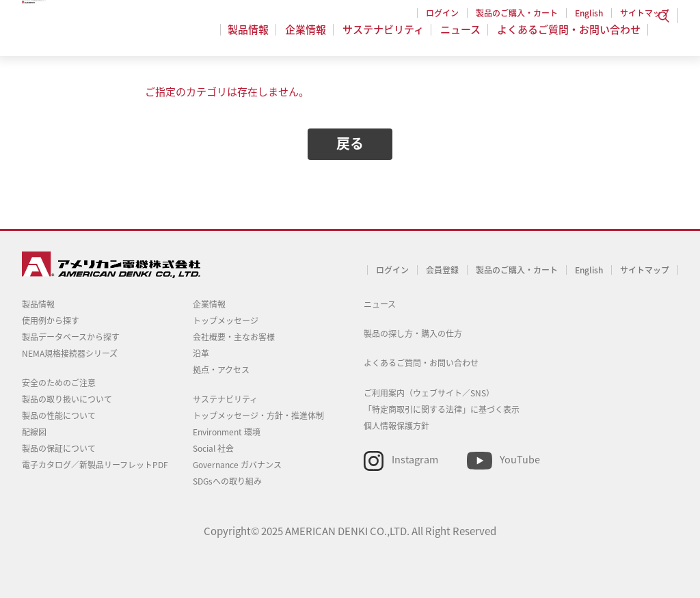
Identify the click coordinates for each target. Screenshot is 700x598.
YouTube (520, 459)
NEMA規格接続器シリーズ (70, 353)
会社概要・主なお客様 (234, 337)
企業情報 (312, 37)
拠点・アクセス (221, 370)
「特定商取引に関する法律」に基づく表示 (442, 409)
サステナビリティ (387, 37)
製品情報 (256, 37)
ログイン (442, 13)
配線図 (34, 432)
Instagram (415, 459)
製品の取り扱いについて (67, 399)
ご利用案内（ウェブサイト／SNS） (429, 393)
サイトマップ (645, 13)
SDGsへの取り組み (227, 481)
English (589, 13)
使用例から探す (51, 321)
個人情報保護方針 (396, 426)
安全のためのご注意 (59, 383)
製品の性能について (59, 416)
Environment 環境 (227, 432)
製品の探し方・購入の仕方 (413, 334)
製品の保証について (59, 448)
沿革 (201, 353)
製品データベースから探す (71, 337)
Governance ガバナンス (237, 465)
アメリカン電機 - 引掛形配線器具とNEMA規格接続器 (109, 35)
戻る (350, 143)
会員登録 (442, 270)
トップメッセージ (226, 321)
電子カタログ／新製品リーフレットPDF (95, 465)
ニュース (462, 37)
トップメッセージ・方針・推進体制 (258, 416)
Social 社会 (213, 448)
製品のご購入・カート (517, 13)
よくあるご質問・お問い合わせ (569, 37)
